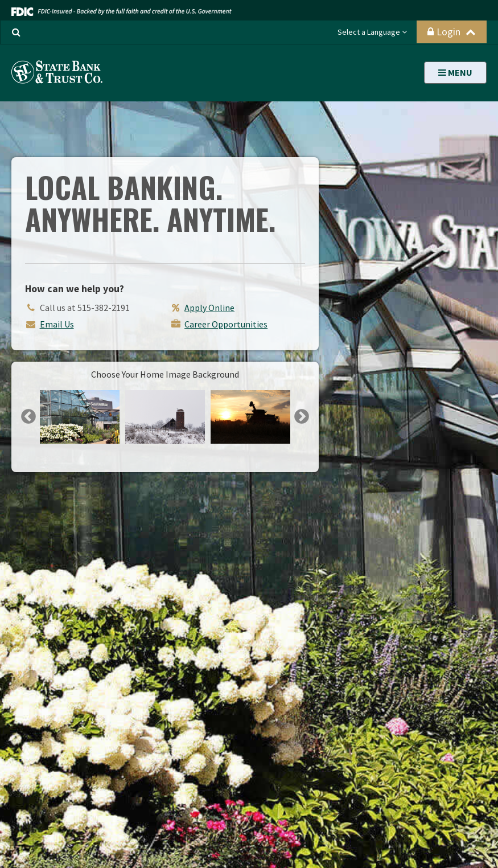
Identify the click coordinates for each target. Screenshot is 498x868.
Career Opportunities (226, 324)
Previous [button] (28, 417)
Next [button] (302, 417)
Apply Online (209, 308)
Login (452, 32)
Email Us (57, 324)
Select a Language (372, 32)
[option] (80, 417)
